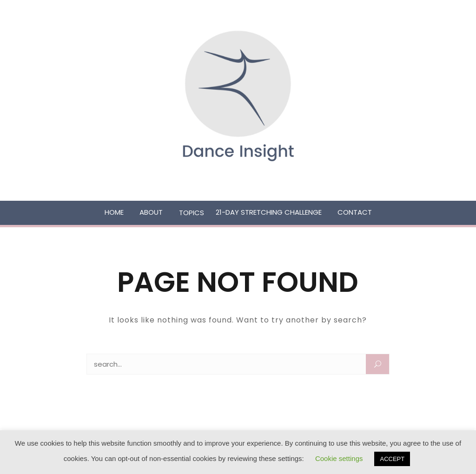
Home (114, 212)
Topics (192, 213)
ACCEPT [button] (392, 459)
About (151, 212)
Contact (355, 212)
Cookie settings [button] (339, 458)
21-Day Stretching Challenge (269, 212)
